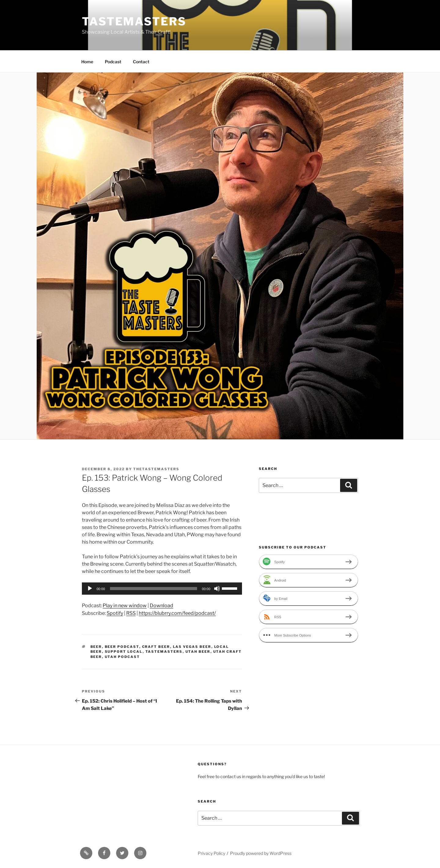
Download (161, 606)
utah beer (198, 652)
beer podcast (122, 647)
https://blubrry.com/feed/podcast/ (177, 613)
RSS (131, 613)
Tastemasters (134, 21)
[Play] (90, 589)
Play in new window (125, 606)
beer (96, 647)
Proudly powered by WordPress (261, 853)
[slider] (154, 589)
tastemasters (164, 652)
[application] (162, 589)
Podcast (113, 62)
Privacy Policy (211, 853)
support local (124, 652)
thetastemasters (156, 469)
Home (87, 62)
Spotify (115, 613)
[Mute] (217, 589)
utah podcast (123, 657)
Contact (141, 62)
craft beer (156, 647)
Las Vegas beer (192, 647)
